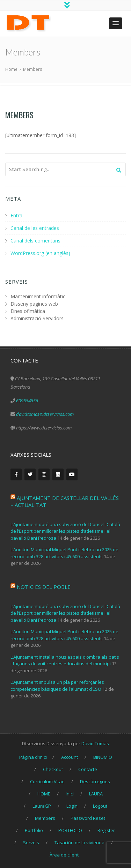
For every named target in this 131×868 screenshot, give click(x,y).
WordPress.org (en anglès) (40, 253)
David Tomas (95, 743)
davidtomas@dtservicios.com (45, 414)
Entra (16, 215)
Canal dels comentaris (35, 241)
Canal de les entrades (35, 228)
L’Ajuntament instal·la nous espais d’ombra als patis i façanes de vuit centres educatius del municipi (65, 660)
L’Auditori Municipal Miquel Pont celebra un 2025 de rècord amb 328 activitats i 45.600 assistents (64, 553)
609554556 (27, 401)
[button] (116, 23)
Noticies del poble (44, 587)
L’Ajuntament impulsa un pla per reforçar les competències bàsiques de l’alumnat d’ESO (57, 686)
